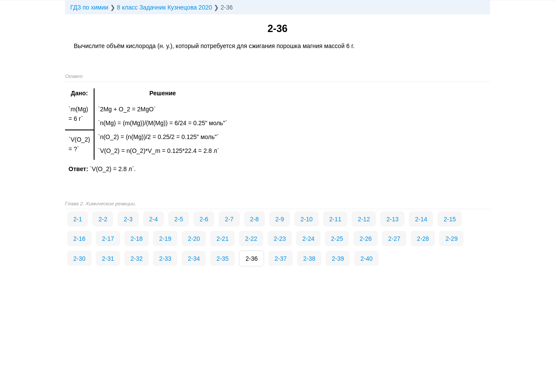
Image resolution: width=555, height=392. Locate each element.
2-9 (280, 219)
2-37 (281, 259)
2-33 (165, 259)
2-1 (78, 219)
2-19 (165, 239)
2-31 (108, 259)
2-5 (179, 219)
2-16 (79, 239)
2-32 (137, 259)
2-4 (153, 219)
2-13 (392, 219)
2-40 (366, 259)
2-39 (338, 259)
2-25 (337, 239)
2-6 (204, 219)
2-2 (103, 219)
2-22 (251, 239)
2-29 (451, 239)
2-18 (137, 239)
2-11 (335, 219)
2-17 (108, 239)
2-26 (366, 239)
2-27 (394, 239)
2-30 (79, 259)
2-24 (308, 239)
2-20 (194, 239)
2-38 (309, 259)
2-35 (222, 259)
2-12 (364, 219)
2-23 (280, 239)
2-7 (229, 219)
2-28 (423, 239)
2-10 (307, 219)
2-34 (194, 259)
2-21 (222, 239)
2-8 (255, 219)
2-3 (128, 219)
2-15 (450, 219)
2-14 (421, 219)
